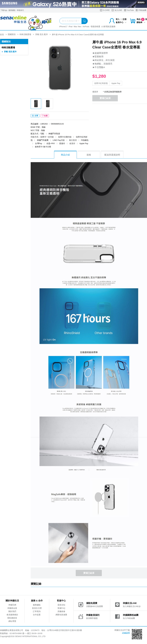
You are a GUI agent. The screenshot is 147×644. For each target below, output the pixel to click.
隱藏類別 (6, 42)
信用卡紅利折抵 (101, 83)
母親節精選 (95, 27)
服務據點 (12, 10)
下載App (4, 10)
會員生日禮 (37, 608)
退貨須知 (61, 605)
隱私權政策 (12, 618)
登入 (118, 19)
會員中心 (121, 22)
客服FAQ (61, 608)
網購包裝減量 (61, 615)
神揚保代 (20, 10)
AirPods (86, 27)
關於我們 (12, 611)
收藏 (45, 116)
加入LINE (117, 10)
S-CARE (105, 10)
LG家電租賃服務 (108, 27)
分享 (35, 116)
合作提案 (37, 615)
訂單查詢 (37, 611)
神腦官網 (12, 605)
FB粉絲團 (141, 10)
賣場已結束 (105, 98)
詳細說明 (126, 633)
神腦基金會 (12, 608)
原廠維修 (61, 611)
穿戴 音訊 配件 (10, 52)
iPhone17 (63, 27)
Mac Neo (78, 27)
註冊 (125, 19)
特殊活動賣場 (8, 47)
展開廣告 (141, 3)
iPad (71, 27)
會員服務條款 (12, 615)
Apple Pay (116, 83)
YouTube (129, 10)
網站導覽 (12, 621)
